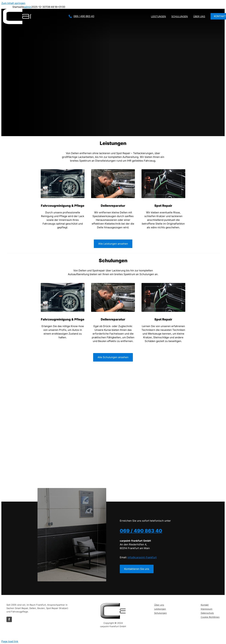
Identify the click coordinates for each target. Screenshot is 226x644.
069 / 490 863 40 (84, 16)
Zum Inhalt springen (13, 3)
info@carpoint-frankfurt (142, 557)
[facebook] (9, 619)
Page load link (10, 641)
